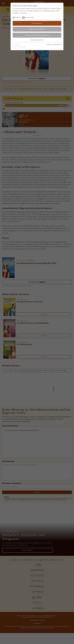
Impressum (50, 44)
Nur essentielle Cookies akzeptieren (37, 35)
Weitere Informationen (37, 40)
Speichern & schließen (37, 29)
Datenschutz (58, 44)
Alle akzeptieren (37, 23)
